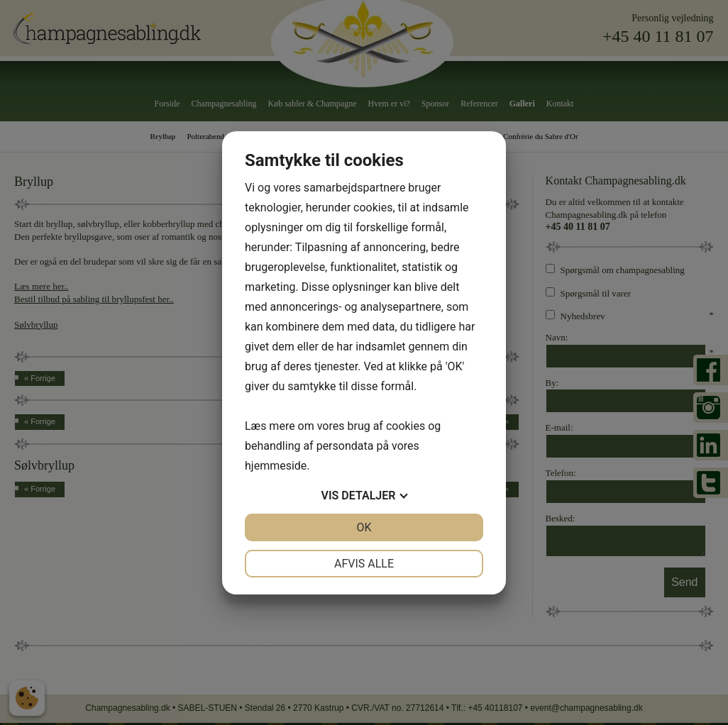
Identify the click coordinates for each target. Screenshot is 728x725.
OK (364, 527)
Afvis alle (364, 564)
